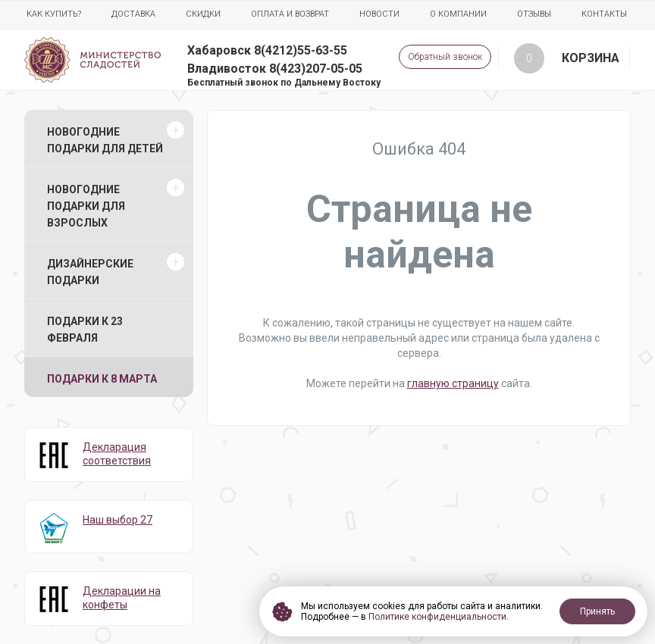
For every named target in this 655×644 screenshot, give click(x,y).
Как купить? (54, 14)
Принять (597, 611)
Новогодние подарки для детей (105, 140)
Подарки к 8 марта (102, 379)
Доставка (133, 14)
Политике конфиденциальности (437, 617)
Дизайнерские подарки (90, 272)
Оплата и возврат (290, 14)
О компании (458, 14)
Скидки (203, 14)
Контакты (604, 14)
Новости (379, 14)
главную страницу (453, 383)
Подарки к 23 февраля (85, 330)
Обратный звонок (445, 57)
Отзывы (534, 14)
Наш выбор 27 (118, 520)
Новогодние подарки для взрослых (86, 206)
